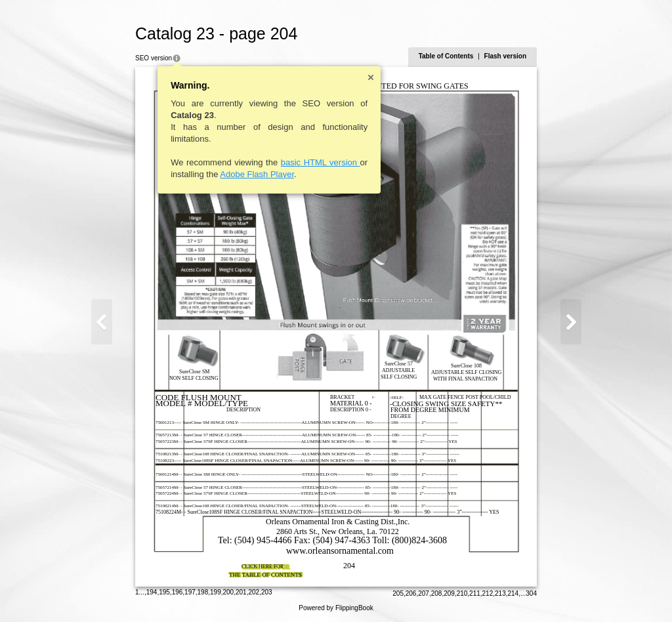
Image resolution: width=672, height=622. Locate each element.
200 (229, 592)
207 (424, 593)
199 (216, 592)
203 (267, 592)
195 (164, 592)
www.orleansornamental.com (340, 551)
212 (488, 593)
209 (449, 593)
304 (531, 593)
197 (190, 592)
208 (437, 593)
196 (178, 592)
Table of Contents (446, 56)
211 (475, 593)
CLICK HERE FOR (262, 567)
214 (514, 593)
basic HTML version (321, 162)
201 (241, 592)
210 (462, 593)
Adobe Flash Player (257, 174)
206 (411, 593)
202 (254, 592)
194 (152, 592)
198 (203, 592)
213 (500, 593)
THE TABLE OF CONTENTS (265, 575)
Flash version (505, 56)
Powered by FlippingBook (336, 608)
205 (398, 593)
